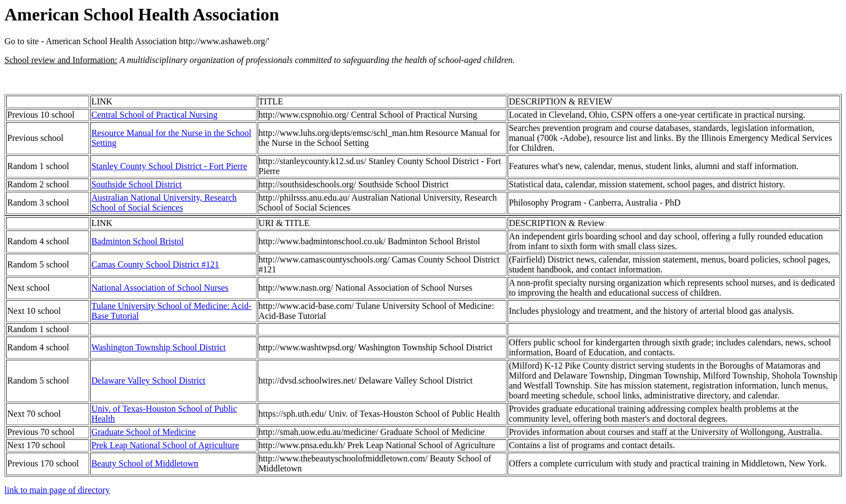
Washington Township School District (158, 347)
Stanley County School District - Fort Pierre (169, 166)
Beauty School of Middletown (145, 463)
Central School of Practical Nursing (154, 115)
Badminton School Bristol (137, 241)
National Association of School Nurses (160, 288)
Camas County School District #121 (155, 264)
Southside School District (137, 184)
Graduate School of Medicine (143, 432)
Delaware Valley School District (148, 380)
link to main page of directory (57, 490)
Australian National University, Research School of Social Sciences (164, 203)
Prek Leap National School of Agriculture (165, 445)
